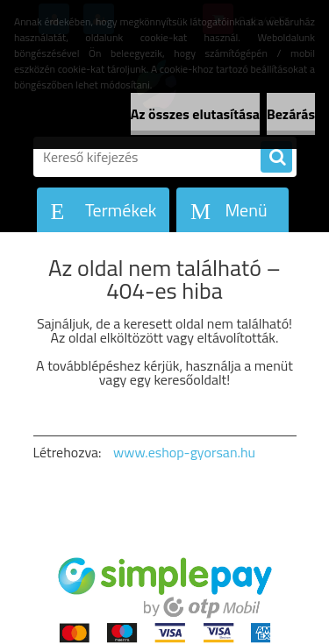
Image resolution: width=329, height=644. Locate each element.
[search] (276, 158)
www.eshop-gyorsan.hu (184, 452)
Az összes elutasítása (195, 114)
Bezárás (291, 114)
